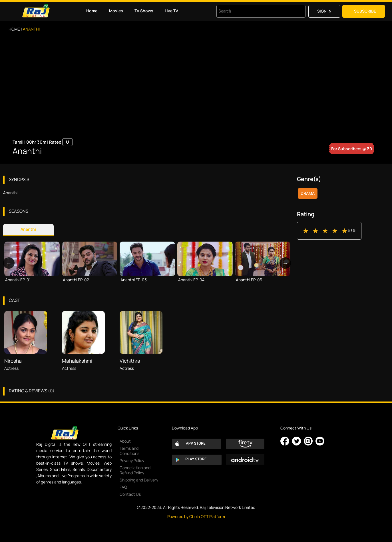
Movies (116, 11)
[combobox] (254, 11)
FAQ (123, 487)
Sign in (324, 11)
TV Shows (144, 11)
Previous (9, 263)
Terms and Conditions (129, 451)
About (125, 441)
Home (92, 11)
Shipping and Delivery (139, 480)
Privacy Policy (132, 460)
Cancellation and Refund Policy (135, 470)
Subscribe (365, 11)
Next (285, 263)
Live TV (171, 11)
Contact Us (130, 494)
